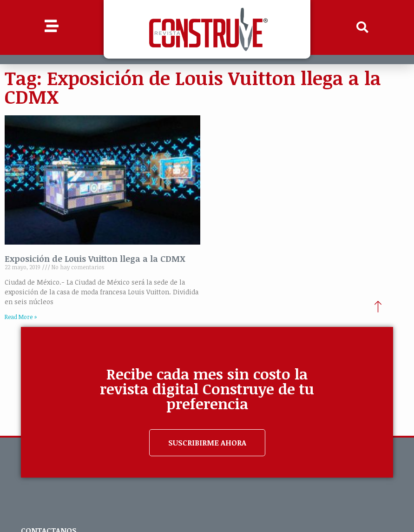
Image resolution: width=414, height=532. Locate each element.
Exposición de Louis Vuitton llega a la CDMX (95, 259)
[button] (362, 27)
